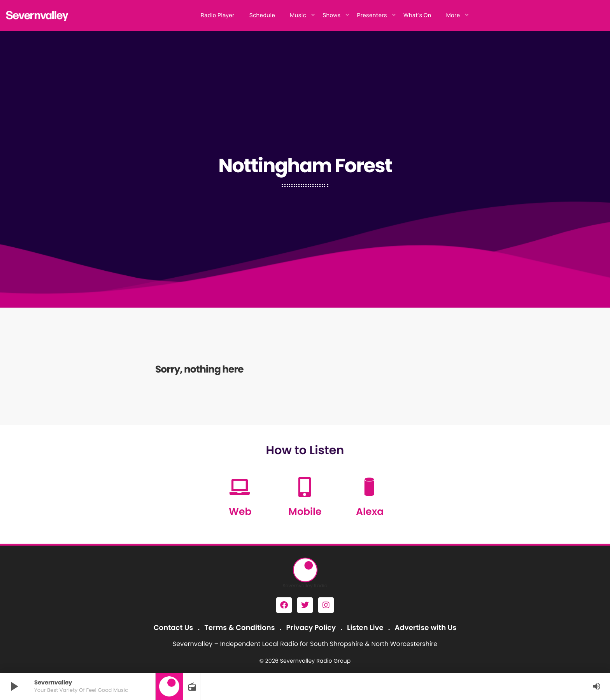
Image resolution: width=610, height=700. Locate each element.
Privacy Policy (311, 628)
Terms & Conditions (239, 628)
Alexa (370, 512)
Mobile (305, 512)
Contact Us (174, 628)
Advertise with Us (425, 628)
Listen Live (365, 628)
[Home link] (37, 16)
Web (240, 512)
